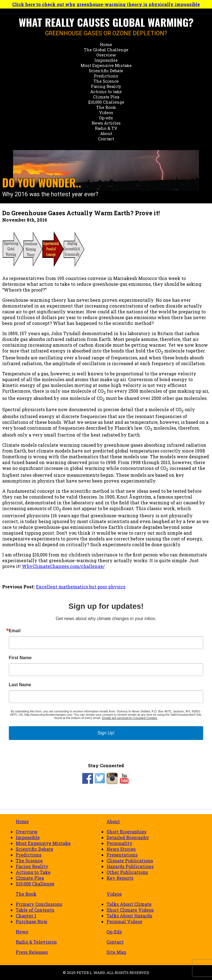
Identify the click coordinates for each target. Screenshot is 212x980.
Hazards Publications (130, 866)
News (22, 932)
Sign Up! (106, 733)
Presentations (122, 855)
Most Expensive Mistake (106, 65)
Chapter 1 (26, 916)
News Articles (106, 123)
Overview (106, 55)
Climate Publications (130, 861)
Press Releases (32, 952)
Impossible (106, 60)
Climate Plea (106, 97)
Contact (106, 139)
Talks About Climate (129, 904)
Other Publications (127, 872)
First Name (20, 658)
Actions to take (106, 92)
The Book (106, 107)
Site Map (116, 952)
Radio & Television (36, 942)
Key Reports (120, 878)
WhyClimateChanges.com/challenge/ (63, 566)
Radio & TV (106, 128)
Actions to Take (33, 872)
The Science (106, 81)
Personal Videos (124, 921)
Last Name (20, 685)
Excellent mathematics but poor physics (81, 587)
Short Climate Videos (130, 910)
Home (106, 45)
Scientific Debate (106, 71)
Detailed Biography (128, 837)
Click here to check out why (106, 4)
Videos (106, 113)
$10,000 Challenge (106, 102)
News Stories (121, 849)
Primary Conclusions (39, 904)
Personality (120, 843)
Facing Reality (106, 86)
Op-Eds (114, 932)
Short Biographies (126, 832)
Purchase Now (32, 921)
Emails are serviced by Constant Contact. (130, 718)
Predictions (106, 76)
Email (15, 631)
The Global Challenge (106, 50)
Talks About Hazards (129, 916)
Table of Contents (35, 910)
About (106, 134)
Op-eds (106, 118)
